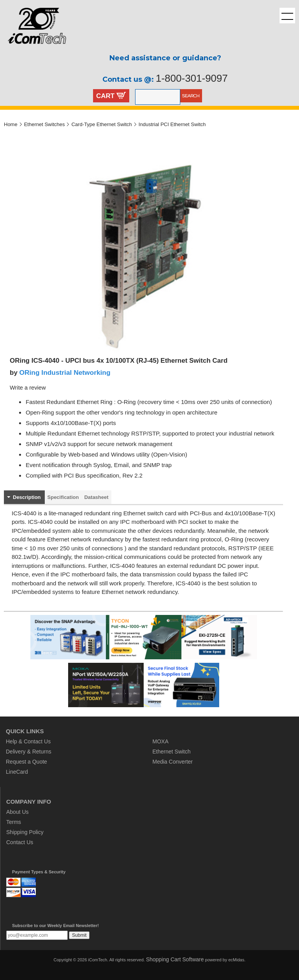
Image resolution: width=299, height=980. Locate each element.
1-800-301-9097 (192, 78)
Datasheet (96, 497)
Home (11, 124)
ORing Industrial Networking (65, 372)
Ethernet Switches (45, 124)
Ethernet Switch (172, 752)
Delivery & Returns (29, 752)
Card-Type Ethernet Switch (101, 124)
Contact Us (20, 842)
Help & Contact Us (28, 741)
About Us (18, 812)
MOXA (161, 741)
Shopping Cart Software (175, 959)
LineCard (17, 772)
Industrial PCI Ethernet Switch (172, 124)
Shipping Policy (25, 832)
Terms (14, 822)
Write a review (28, 388)
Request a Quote (26, 762)
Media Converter (173, 762)
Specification (63, 497)
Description (27, 497)
